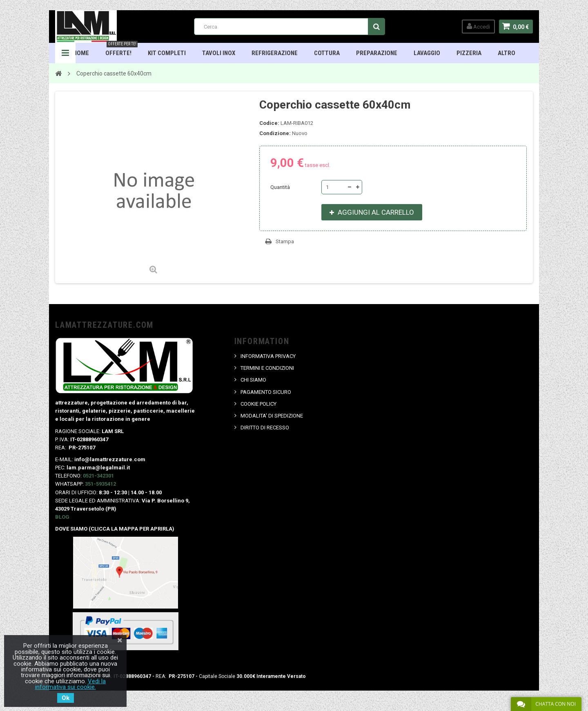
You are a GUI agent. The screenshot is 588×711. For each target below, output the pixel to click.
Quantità (280, 187)
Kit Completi (167, 53)
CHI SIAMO (253, 380)
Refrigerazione (275, 53)
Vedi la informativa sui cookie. (71, 684)
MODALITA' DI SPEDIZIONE (272, 416)
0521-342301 (98, 476)
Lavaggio (427, 53)
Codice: (269, 123)
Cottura (327, 53)
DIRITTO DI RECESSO (265, 428)
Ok (66, 698)
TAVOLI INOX (219, 53)
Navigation (65, 53)
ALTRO (507, 53)
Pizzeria (469, 53)
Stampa (285, 241)
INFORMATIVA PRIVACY (268, 356)
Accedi (478, 26)
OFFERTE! (121, 50)
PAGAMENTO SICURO (266, 392)
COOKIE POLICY (258, 404)
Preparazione (377, 53)
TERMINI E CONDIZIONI (267, 368)
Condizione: (275, 133)
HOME (81, 53)
